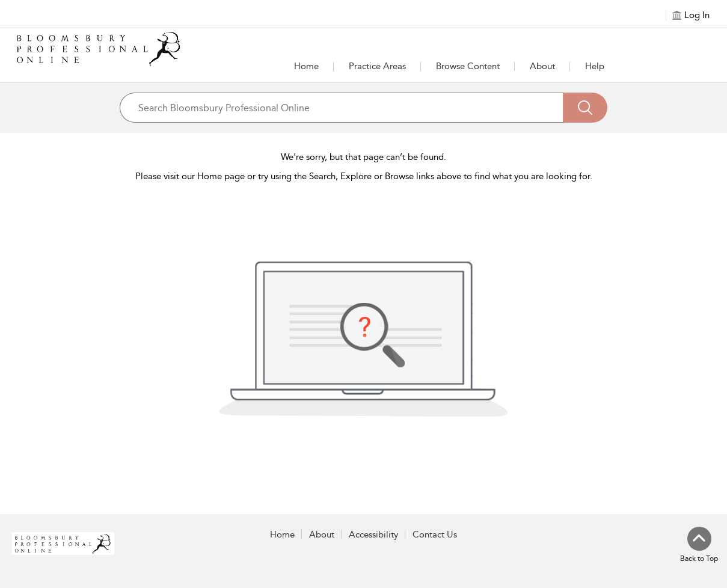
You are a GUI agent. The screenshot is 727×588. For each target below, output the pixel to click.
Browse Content (468, 66)
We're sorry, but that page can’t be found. (363, 157)
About (542, 66)
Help (595, 66)
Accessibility (373, 534)
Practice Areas (377, 66)
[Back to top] (699, 545)
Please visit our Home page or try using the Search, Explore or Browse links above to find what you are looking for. (364, 176)
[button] (377, 66)
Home (306, 66)
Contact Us (435, 534)
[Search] (585, 108)
